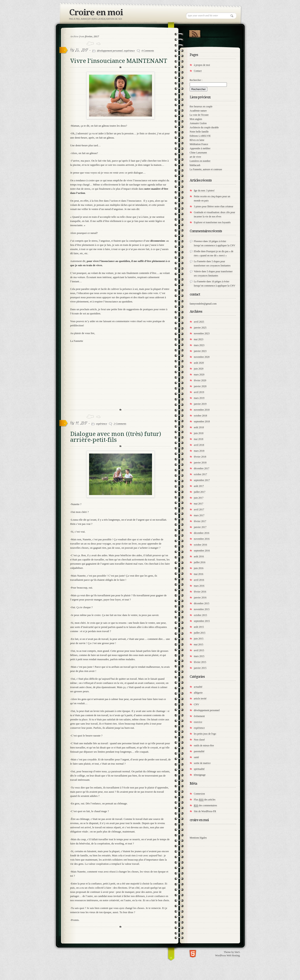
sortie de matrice (202, 763)
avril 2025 (199, 322)
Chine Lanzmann (198, 153)
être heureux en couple (201, 106)
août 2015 (199, 627)
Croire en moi (96, 12)
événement (199, 716)
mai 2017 (199, 504)
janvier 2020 (200, 386)
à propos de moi (202, 65)
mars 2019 (199, 398)
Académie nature (198, 111)
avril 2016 (199, 580)
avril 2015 (199, 650)
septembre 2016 (202, 551)
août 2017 (199, 486)
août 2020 (199, 363)
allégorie (198, 693)
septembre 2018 (202, 421)
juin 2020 (199, 369)
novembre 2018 (202, 410)
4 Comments (148, 51)
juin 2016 (199, 568)
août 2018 (199, 427)
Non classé (199, 740)
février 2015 (200, 662)
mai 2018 (199, 439)
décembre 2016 (202, 533)
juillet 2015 (200, 633)
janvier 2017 (200, 527)
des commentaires (206, 806)
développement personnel (110, 51)
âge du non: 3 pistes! (204, 191)
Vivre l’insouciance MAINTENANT (119, 61)
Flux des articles (205, 800)
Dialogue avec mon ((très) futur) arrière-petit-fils (116, 437)
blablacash (195, 165)
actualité (198, 687)
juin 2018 (199, 433)
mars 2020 (199, 375)
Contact (198, 71)
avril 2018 (199, 445)
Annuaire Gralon (198, 123)
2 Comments (120, 424)
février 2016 (200, 592)
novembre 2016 (202, 539)
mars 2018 (199, 451)
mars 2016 (199, 586)
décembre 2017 (202, 468)
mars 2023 (199, 345)
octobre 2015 (201, 615)
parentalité (199, 751)
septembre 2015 (202, 621)
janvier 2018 (200, 463)
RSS (195, 33)
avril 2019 (199, 392)
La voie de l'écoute (199, 115)
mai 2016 (199, 574)
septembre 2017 (202, 480)
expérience (129, 51)
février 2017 (200, 521)
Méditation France (199, 144)
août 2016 (199, 556)
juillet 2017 (200, 492)
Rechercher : (196, 80)
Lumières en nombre (200, 161)
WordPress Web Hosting (227, 955)
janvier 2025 (200, 328)
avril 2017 (199, 509)
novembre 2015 (202, 609)
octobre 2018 (201, 416)
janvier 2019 (200, 404)
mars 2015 (199, 656)
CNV (197, 704)
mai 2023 (199, 339)
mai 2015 (199, 644)
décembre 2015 (202, 603)
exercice (198, 722)
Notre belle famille (199, 132)
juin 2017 (199, 498)
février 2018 (200, 457)
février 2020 (200, 380)
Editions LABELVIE (200, 136)
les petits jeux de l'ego (205, 734)
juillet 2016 (200, 562)
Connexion (199, 794)
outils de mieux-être (204, 745)
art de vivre (195, 157)
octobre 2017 (201, 474)
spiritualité (199, 769)
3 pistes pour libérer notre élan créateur (214, 206)
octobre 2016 (201, 545)
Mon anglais (196, 119)
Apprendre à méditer (200, 148)
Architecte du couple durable (204, 127)
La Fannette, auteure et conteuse (206, 169)
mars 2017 (199, 515)
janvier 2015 (200, 668)
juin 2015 (199, 639)
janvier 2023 (200, 351)
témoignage (200, 775)
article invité (200, 699)
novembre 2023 (202, 333)
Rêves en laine (197, 140)
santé (197, 757)
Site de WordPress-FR (205, 811)
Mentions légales (198, 838)
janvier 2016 (200, 598)
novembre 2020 (202, 357)
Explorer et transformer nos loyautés (212, 222)
